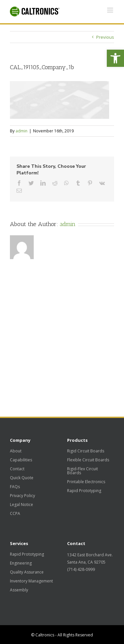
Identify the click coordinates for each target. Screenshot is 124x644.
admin (21, 131)
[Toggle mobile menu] (111, 10)
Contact (17, 469)
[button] (115, 58)
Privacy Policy (22, 496)
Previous (105, 37)
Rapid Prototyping (84, 491)
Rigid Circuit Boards (86, 451)
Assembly (19, 590)
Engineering (21, 563)
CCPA (15, 514)
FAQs (15, 487)
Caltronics (45, 635)
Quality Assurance (27, 572)
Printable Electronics (86, 482)
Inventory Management (31, 581)
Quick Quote (22, 478)
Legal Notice (21, 505)
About (16, 451)
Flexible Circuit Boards (88, 460)
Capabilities (21, 460)
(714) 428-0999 (81, 569)
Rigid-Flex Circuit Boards (83, 471)
